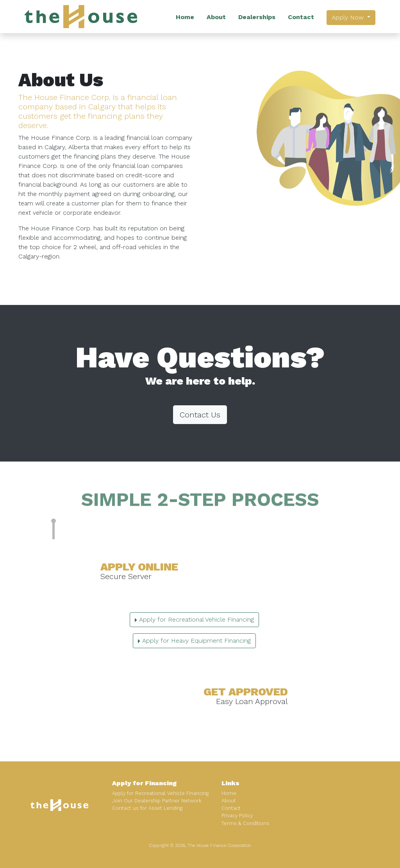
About (216, 17)
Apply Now (349, 17)
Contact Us (200, 415)
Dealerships (257, 17)
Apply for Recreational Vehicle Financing (194, 619)
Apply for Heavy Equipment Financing (194, 641)
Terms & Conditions (245, 823)
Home (185, 17)
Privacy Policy (237, 815)
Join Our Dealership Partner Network (157, 801)
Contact (301, 17)
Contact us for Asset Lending (147, 808)
